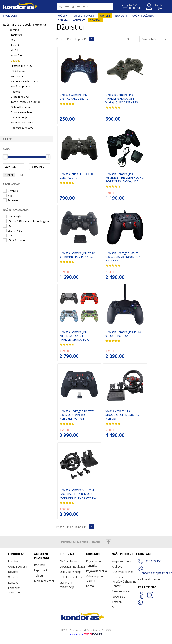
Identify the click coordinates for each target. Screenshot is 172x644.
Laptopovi (40, 570)
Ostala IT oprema (21, 107)
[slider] (5, 157)
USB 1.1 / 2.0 (12, 231)
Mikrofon (16, 55)
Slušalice (16, 50)
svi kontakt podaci (150, 579)
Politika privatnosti (72, 577)
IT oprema (13, 30)
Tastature (17, 35)
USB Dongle (12, 216)
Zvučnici (16, 45)
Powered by (86, 635)
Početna (63, 16)
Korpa (90, 586)
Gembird (10, 191)
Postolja (16, 92)
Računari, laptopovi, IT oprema (25, 24)
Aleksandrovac (121, 591)
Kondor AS (21, 6)
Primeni (9, 175)
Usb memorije (19, 117)
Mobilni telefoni (44, 581)
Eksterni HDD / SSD (22, 66)
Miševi (15, 40)
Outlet (105, 16)
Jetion (9, 196)
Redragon (11, 200)
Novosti (121, 16)
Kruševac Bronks (123, 572)
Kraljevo (117, 566)
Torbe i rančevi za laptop (26, 102)
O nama (13, 577)
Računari (40, 565)
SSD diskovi (18, 71)
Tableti (38, 576)
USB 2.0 (10, 235)
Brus (115, 607)
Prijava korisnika (96, 571)
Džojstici (16, 61)
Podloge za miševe (22, 128)
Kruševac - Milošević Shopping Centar (124, 582)
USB (8, 226)
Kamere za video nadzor (26, 81)
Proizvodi (10, 16)
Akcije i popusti (85, 16)
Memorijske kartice (22, 122)
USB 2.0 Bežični (14, 240)
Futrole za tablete (21, 112)
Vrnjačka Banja (121, 561)
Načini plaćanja (143, 16)
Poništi (22, 175)
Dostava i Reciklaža (72, 566)
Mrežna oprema (20, 86)
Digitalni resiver (20, 97)
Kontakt (13, 582)
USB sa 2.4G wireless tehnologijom (26, 221)
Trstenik (117, 602)
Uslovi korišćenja (71, 572)
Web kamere (19, 76)
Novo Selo (119, 597)
